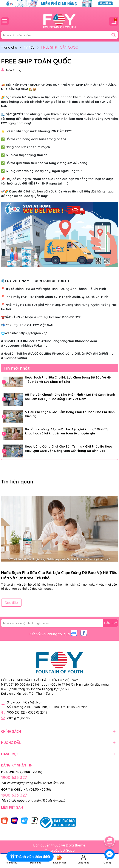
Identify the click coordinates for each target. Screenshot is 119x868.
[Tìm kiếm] (114, 35)
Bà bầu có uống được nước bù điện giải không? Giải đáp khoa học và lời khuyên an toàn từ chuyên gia (67, 431)
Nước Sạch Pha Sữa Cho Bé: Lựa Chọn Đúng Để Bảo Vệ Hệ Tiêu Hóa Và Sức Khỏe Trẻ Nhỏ (68, 380)
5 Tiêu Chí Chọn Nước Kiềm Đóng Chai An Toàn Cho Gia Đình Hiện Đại (70, 414)
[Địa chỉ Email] (59, 623)
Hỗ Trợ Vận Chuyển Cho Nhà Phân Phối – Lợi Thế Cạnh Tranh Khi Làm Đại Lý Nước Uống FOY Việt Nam (70, 397)
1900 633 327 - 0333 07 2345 (27, 713)
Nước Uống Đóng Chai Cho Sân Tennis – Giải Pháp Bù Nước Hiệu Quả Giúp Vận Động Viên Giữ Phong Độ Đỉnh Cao (69, 449)
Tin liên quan (17, 482)
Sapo (70, 850)
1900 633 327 (14, 777)
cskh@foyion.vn (18, 718)
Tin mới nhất (17, 368)
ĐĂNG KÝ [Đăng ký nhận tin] (110, 623)
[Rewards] (30, 856)
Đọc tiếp (11, 603)
